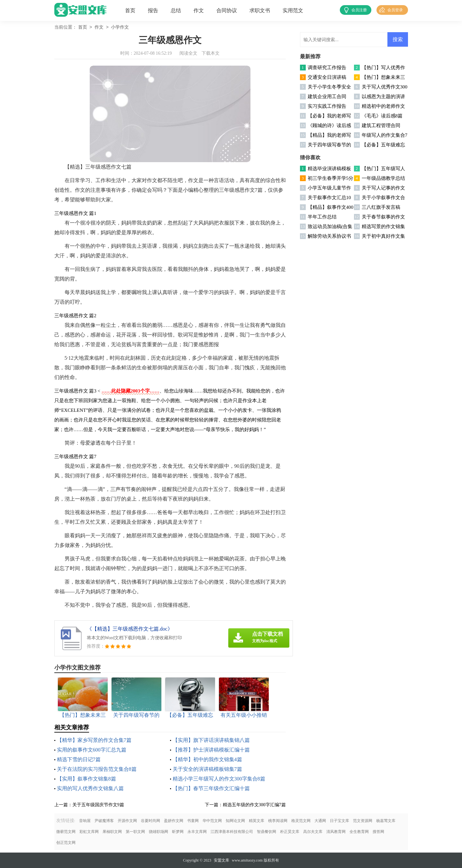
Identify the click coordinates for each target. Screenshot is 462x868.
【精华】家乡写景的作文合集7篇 (94, 740)
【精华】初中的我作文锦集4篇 (207, 759)
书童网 (193, 821)
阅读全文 (188, 53)
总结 (176, 10)
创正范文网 (66, 843)
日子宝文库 (340, 821)
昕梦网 (178, 832)
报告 (153, 10)
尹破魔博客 (104, 821)
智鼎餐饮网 (267, 832)
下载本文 (211, 53)
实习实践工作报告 (327, 106)
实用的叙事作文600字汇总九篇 (92, 750)
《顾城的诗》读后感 (329, 125)
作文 (199, 10)
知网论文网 (235, 821)
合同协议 (227, 10)
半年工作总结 (322, 217)
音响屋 (85, 821)
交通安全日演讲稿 (327, 77)
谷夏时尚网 (150, 821)
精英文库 (257, 821)
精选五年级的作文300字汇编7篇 (254, 805)
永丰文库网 (197, 832)
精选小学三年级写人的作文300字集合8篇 (219, 779)
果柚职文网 (112, 832)
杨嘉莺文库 (386, 821)
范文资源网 (363, 821)
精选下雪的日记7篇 (79, 759)
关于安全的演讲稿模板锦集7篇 (207, 769)
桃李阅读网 (278, 821)
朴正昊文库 (290, 832)
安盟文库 (222, 860)
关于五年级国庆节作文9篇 (98, 805)
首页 (130, 10)
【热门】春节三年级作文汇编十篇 (211, 788)
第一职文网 (135, 832)
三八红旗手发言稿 (381, 207)
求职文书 (260, 10)
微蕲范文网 (66, 832)
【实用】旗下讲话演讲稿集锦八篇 (211, 740)
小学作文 (120, 28)
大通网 (320, 821)
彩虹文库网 (89, 832)
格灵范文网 (301, 821)
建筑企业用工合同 (327, 97)
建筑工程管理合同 (381, 125)
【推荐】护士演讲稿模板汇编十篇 (211, 750)
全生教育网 (359, 832)
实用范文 (293, 10)
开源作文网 (127, 821)
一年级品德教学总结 (383, 178)
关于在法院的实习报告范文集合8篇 (97, 769)
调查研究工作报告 (327, 68)
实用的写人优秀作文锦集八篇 (90, 788)
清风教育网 (336, 832)
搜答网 (378, 832)
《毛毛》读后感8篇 (382, 116)
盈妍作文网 (174, 821)
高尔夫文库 (313, 832)
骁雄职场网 (159, 832)
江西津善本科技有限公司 (232, 832)
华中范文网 (212, 821)
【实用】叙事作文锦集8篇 (86, 779)
